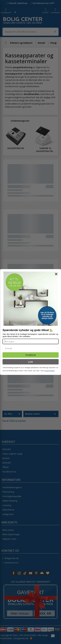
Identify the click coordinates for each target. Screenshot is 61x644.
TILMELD (31, 355)
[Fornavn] (30, 341)
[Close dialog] (56, 274)
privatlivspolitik (49, 371)
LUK (31, 362)
